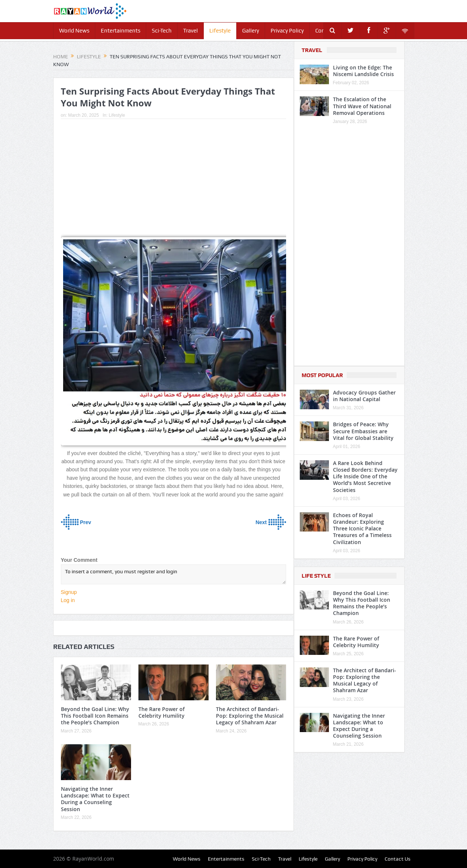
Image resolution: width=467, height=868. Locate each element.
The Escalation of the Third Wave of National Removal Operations (362, 106)
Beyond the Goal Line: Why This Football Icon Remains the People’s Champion (95, 716)
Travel (190, 31)
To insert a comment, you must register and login (174, 574)
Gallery (251, 31)
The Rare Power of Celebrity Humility (162, 712)
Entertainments (121, 31)
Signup (69, 592)
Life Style (316, 576)
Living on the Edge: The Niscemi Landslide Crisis (363, 71)
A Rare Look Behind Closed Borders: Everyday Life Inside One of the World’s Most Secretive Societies (365, 476)
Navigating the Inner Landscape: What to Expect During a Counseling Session (95, 799)
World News (74, 31)
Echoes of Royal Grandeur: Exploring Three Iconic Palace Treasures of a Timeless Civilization (362, 529)
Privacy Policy (287, 31)
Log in (68, 600)
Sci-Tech (162, 31)
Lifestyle (220, 31)
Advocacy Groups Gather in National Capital (364, 396)
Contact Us (398, 859)
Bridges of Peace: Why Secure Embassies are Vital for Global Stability (363, 431)
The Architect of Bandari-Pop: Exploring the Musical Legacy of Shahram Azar (250, 716)
